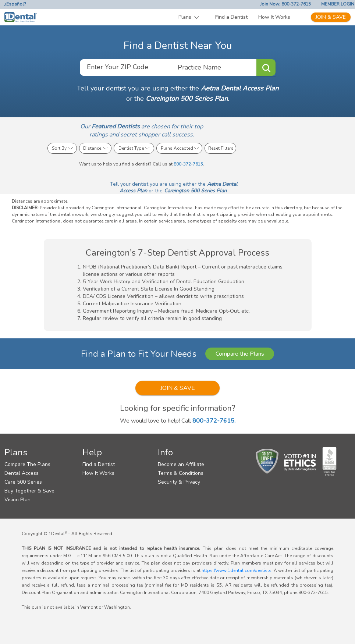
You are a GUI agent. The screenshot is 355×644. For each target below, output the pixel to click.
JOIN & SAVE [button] (178, 388)
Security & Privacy (179, 482)
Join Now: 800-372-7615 (285, 4)
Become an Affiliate (181, 464)
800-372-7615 (188, 164)
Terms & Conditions (181, 473)
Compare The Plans (27, 464)
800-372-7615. (214, 421)
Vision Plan (17, 500)
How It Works (274, 17)
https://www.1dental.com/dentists (237, 570)
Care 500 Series (23, 482)
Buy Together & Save (29, 491)
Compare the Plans (240, 354)
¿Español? (15, 4)
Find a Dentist (231, 17)
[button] (189, 17)
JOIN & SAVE (331, 17)
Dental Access (22, 473)
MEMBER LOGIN (338, 4)
